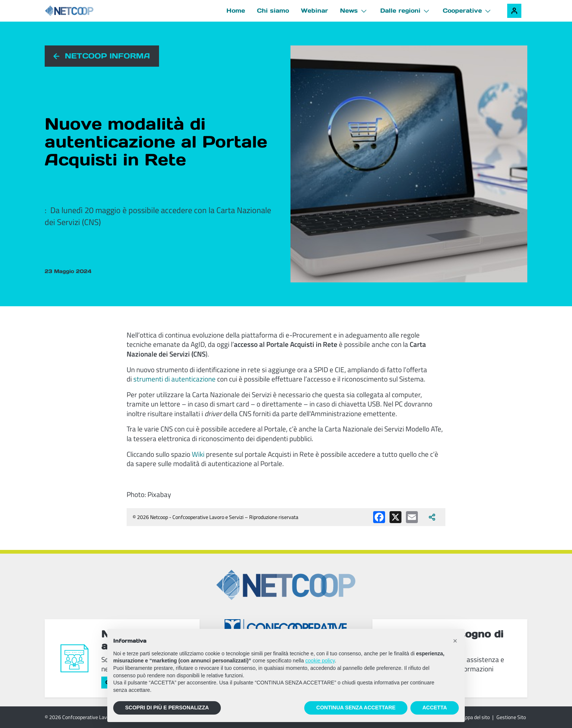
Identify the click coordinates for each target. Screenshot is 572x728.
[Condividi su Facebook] (379, 517)
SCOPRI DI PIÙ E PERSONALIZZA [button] (167, 708)
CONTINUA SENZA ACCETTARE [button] (356, 708)
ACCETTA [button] (435, 708)
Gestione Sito (511, 717)
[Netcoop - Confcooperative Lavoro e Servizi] (86, 11)
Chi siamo (273, 10)
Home (236, 10)
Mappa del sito (474, 717)
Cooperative (462, 10)
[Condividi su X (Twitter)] (395, 517)
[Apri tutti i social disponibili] (432, 517)
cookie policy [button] (320, 661)
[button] (455, 641)
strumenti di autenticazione (174, 379)
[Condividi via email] (412, 517)
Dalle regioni (400, 10)
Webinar (314, 10)
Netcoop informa (107, 56)
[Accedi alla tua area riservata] (514, 11)
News (349, 10)
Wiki (198, 454)
